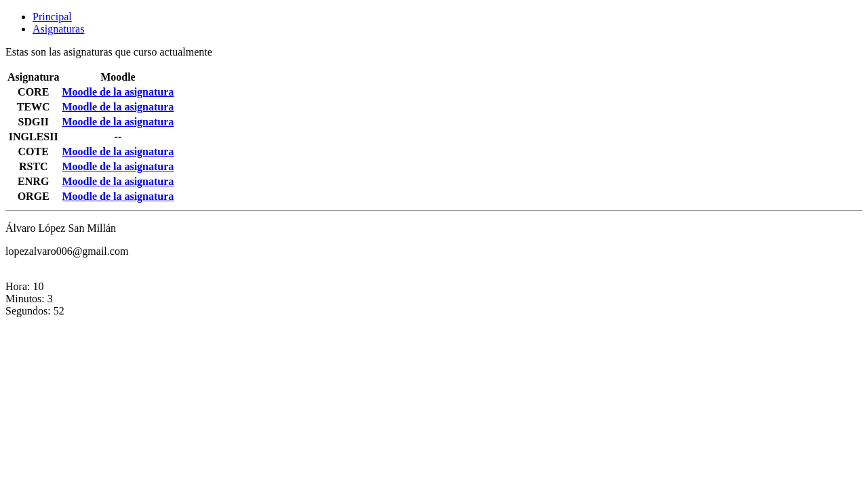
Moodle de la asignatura (118, 92)
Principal (52, 17)
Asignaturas (58, 29)
